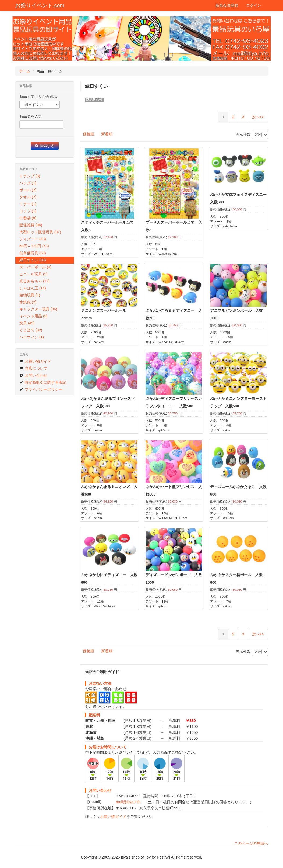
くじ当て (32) (31, 330)
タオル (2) (28, 197)
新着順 (107, 134)
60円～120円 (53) (34, 246)
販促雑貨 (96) (31, 225)
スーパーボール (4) (35, 267)
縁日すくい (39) (33, 260)
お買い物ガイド (113, 817)
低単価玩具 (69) (33, 253)
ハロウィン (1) (32, 337)
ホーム (25, 71)
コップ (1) (28, 211)
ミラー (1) (28, 204)
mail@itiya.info (128, 802)
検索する (45, 146)
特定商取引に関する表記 (43, 382)
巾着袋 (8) (28, 218)
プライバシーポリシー (41, 389)
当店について (33, 368)
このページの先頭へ (251, 843)
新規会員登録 (227, 5)
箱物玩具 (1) (30, 295)
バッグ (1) (28, 183)
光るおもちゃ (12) (35, 281)
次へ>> (258, 117)
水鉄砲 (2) (28, 302)
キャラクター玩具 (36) (38, 309)
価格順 (89, 134)
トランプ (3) (30, 176)
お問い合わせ (33, 375)
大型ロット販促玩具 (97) (40, 232)
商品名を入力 (31, 116)
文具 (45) (27, 323)
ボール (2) (28, 190)
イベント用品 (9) (33, 316)
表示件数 (252, 135)
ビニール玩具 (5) (33, 274)
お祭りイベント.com (40, 5)
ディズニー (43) (33, 239)
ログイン (254, 5)
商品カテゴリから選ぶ (38, 96)
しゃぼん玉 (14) (33, 288)
